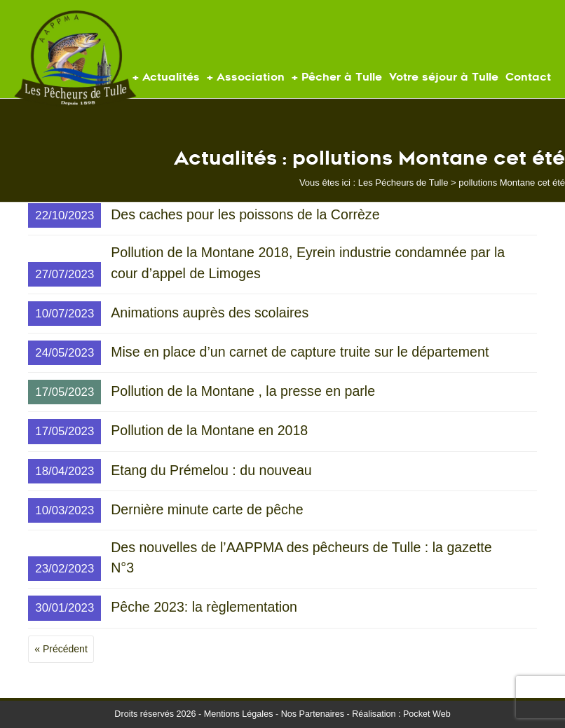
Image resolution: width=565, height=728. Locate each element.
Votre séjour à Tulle (444, 77)
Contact (528, 77)
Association (251, 77)
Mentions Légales (239, 714)
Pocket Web (427, 714)
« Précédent (61, 649)
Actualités (171, 77)
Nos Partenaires (313, 714)
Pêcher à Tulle (342, 77)
